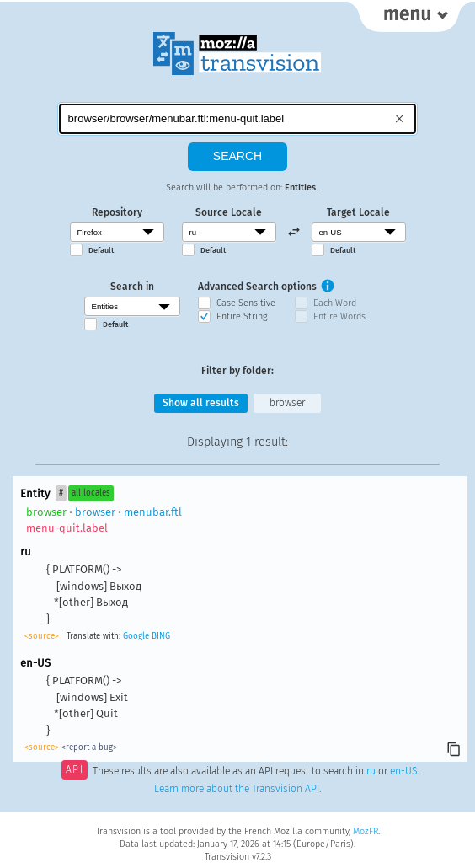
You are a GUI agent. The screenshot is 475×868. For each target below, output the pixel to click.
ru (371, 771)
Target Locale (358, 212)
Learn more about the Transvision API (237, 789)
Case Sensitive (246, 303)
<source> (42, 636)
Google (136, 636)
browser (287, 403)
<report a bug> (89, 747)
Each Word (335, 303)
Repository (117, 212)
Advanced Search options (257, 287)
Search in (132, 287)
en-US (403, 771)
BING (161, 636)
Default (101, 250)
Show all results (201, 403)
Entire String (242, 316)
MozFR (366, 831)
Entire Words (339, 316)
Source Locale (229, 212)
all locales (91, 493)
